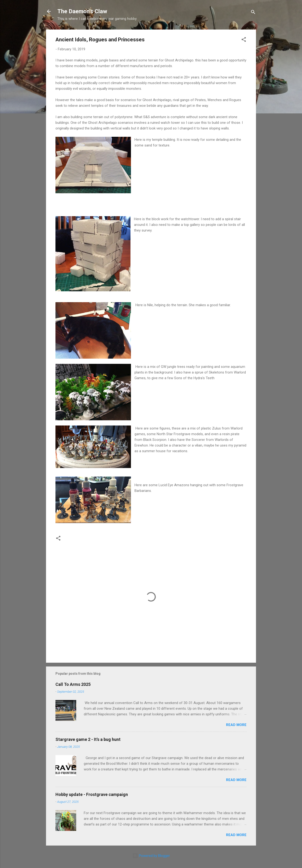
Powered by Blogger (151, 856)
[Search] (253, 13)
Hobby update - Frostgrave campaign (92, 794)
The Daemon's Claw (82, 11)
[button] (244, 40)
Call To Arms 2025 (73, 684)
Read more (236, 725)
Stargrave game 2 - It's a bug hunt (88, 739)
